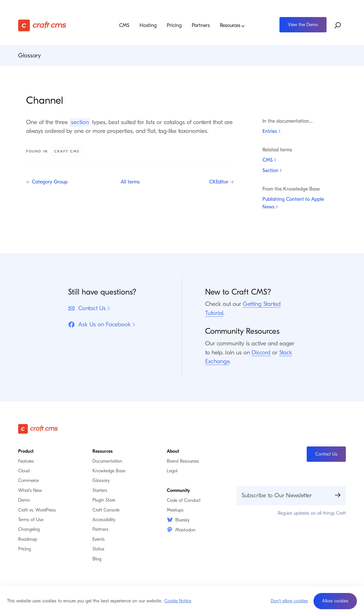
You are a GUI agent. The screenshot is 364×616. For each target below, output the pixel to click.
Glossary (30, 55)
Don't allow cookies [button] (289, 601)
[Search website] (338, 25)
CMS (124, 26)
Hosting (148, 26)
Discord (261, 352)
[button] (335, 601)
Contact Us (87, 308)
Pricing (174, 26)
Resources (232, 26)
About (173, 451)
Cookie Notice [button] (178, 601)
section (80, 122)
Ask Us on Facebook (99, 324)
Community (178, 490)
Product (26, 451)
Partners (201, 26)
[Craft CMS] (59, 25)
